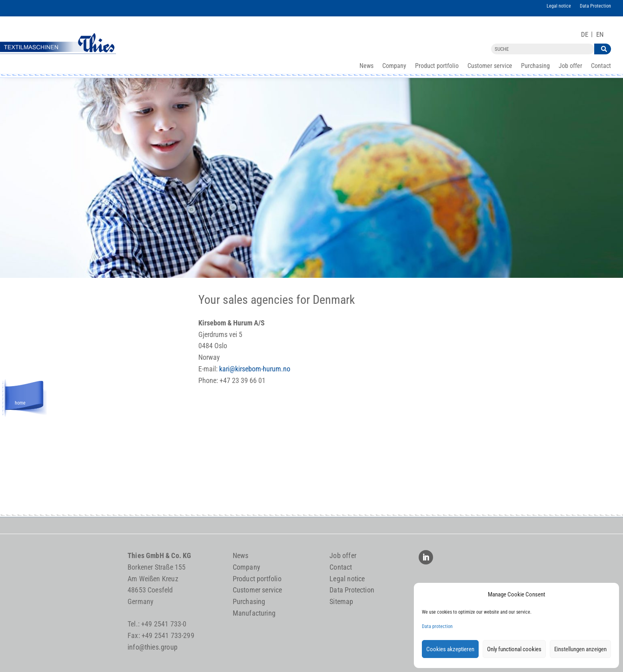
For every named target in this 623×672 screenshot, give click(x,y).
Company (394, 66)
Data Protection (595, 6)
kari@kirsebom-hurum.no (255, 369)
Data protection (437, 626)
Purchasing (535, 66)
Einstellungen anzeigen (580, 649)
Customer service (490, 66)
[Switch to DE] (585, 35)
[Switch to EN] (600, 35)
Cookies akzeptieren (450, 649)
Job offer (570, 66)
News (366, 66)
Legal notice (559, 6)
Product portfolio (437, 66)
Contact (601, 66)
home (20, 402)
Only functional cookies (514, 649)
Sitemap (341, 601)
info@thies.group (153, 647)
